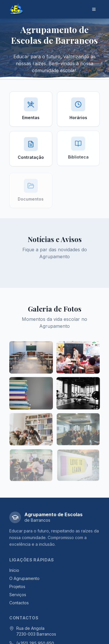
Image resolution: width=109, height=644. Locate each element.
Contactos (19, 603)
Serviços (18, 595)
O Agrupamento (24, 578)
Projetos (17, 586)
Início (14, 570)
